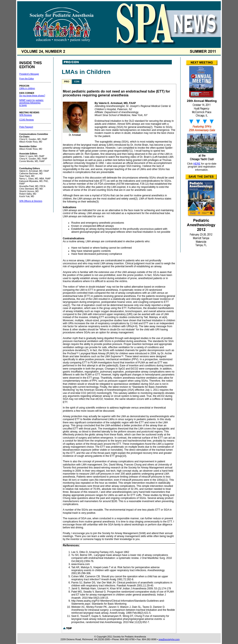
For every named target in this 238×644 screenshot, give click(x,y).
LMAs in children (27, 88)
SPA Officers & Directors (31, 201)
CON (77, 82)
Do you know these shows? (32, 96)
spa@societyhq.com (169, 639)
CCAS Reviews (27, 120)
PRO (67, 82)
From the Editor (27, 79)
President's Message (29, 74)
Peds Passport (26, 127)
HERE (197, 164)
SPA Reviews (26, 115)
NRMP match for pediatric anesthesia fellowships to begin (31, 103)
